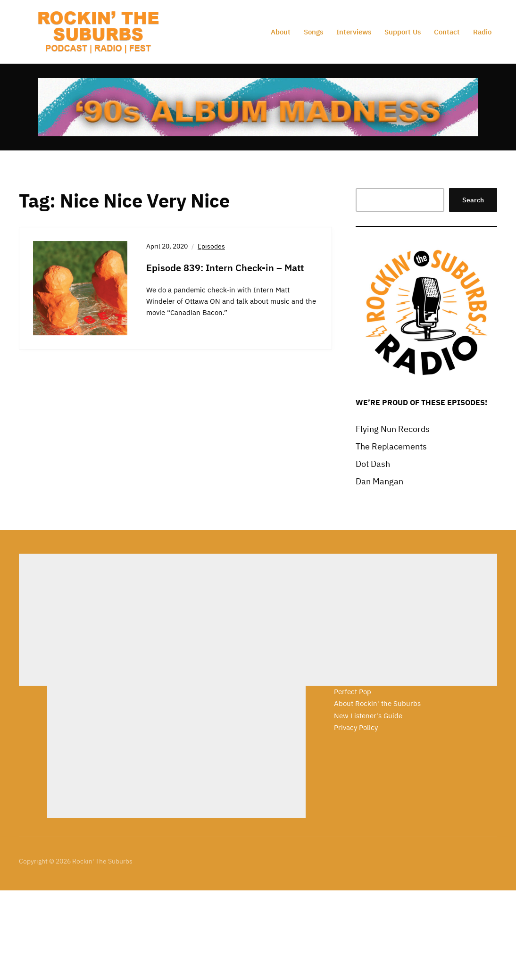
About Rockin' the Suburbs (377, 703)
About (281, 32)
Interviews (354, 32)
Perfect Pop (353, 692)
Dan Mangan (379, 481)
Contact (447, 32)
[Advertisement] (148, 620)
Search (473, 200)
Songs (313, 32)
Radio (482, 32)
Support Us (403, 32)
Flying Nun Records (393, 429)
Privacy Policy (356, 727)
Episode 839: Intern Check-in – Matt (225, 268)
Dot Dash (373, 464)
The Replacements (391, 446)
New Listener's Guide (368, 716)
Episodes (211, 246)
